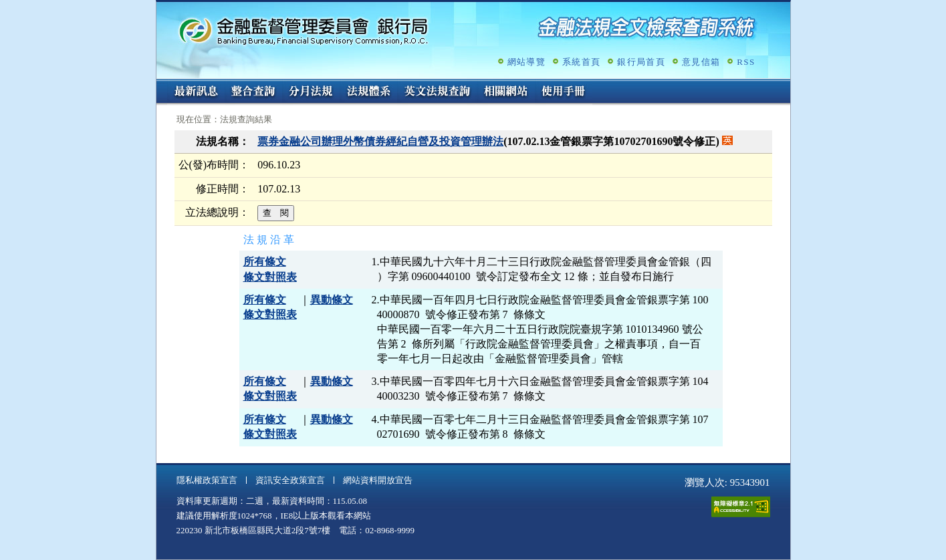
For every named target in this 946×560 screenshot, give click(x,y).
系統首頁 (581, 62)
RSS (746, 62)
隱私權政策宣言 (207, 480)
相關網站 (506, 92)
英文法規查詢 (437, 92)
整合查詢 (253, 92)
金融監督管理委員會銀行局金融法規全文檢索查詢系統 (304, 30)
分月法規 (311, 92)
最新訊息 (196, 92)
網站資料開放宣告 (378, 480)
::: (161, 85)
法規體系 (368, 92)
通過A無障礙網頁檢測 (741, 507)
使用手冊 (564, 92)
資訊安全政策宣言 (290, 480)
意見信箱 (701, 62)
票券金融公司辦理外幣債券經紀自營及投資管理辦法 (380, 141)
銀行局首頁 (641, 62)
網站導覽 (526, 62)
